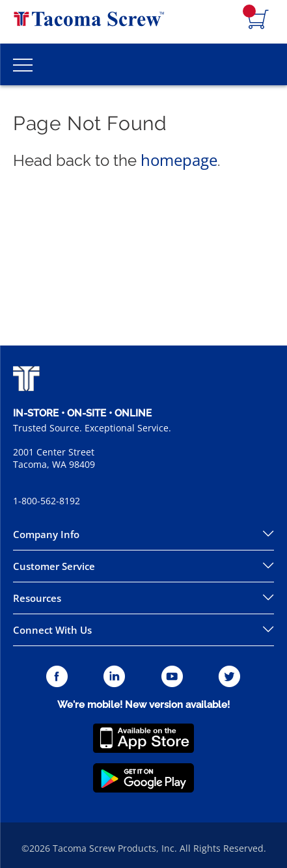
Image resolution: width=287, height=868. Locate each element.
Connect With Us (52, 630)
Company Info (46, 534)
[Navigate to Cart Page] (258, 20)
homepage (179, 160)
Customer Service (54, 566)
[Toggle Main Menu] (23, 64)
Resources (37, 598)
